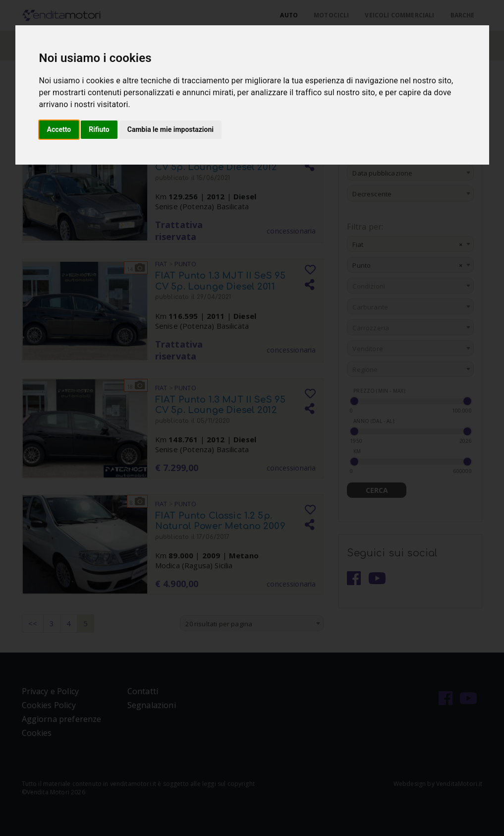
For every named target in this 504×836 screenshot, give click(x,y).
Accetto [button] (59, 129)
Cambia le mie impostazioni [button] (170, 129)
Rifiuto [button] (99, 129)
